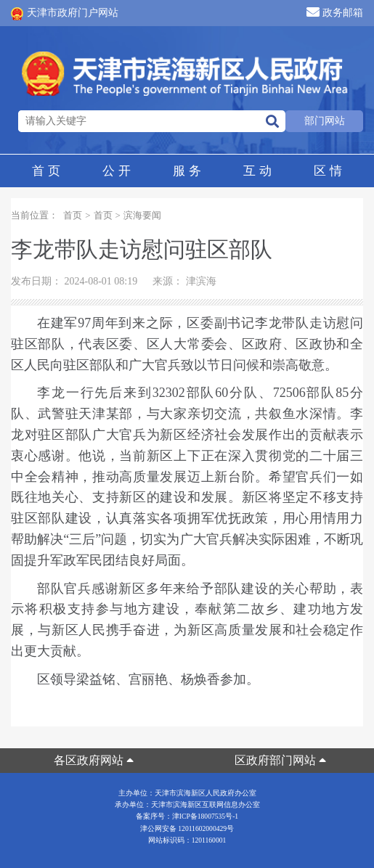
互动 (257, 171)
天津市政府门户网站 (65, 14)
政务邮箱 (335, 12)
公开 (116, 171)
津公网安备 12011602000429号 (187, 828)
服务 (187, 171)
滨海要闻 (142, 215)
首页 (46, 171)
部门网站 (325, 121)
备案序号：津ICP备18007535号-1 (187, 816)
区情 (328, 171)
